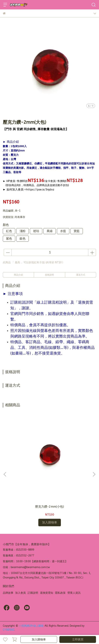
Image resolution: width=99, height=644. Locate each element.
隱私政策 (60, 593)
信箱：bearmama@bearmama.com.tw (26, 567)
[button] (94, 474)
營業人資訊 (74, 593)
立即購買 (78, 639)
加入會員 (20, 593)
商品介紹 (18, 275)
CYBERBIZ (9, 630)
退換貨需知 (47, 593)
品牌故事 (8, 593)
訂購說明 (33, 593)
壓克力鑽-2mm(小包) (49, 507)
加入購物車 (39, 639)
